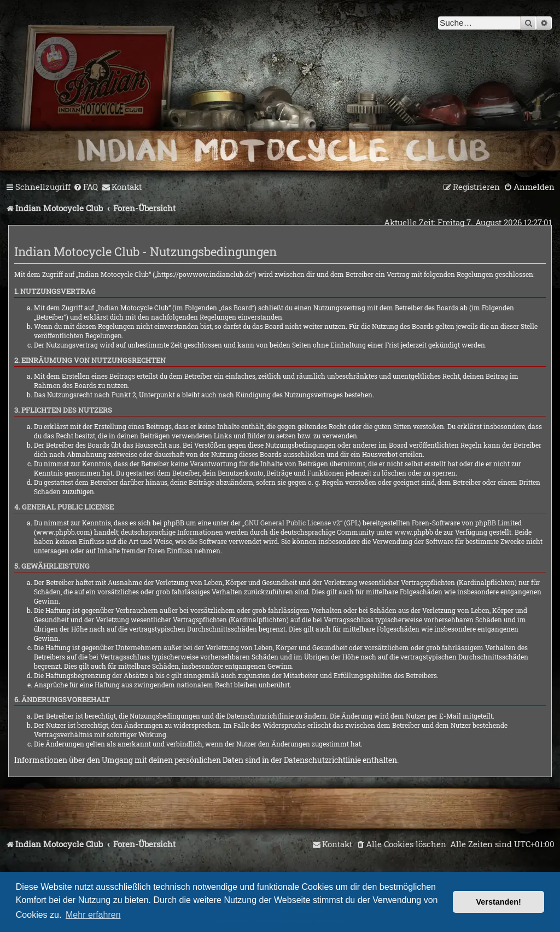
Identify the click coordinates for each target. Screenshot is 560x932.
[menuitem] (86, 187)
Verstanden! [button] (499, 902)
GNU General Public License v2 (292, 523)
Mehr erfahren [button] (93, 915)
